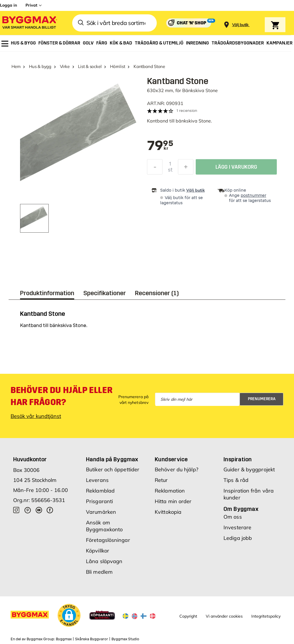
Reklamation (170, 491)
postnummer (253, 195)
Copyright (188, 616)
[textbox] (160, 146)
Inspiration (238, 459)
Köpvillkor (98, 551)
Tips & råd (236, 480)
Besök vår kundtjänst (36, 416)
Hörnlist (117, 66)
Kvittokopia (168, 512)
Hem (16, 66)
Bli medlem (99, 572)
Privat (31, 5)
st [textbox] (170, 171)
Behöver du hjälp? (177, 469)
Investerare (237, 527)
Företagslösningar (108, 540)
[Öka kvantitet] (186, 168)
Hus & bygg (40, 66)
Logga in (8, 5)
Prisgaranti (99, 501)
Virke (65, 66)
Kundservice (171, 459)
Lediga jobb (238, 538)
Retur (161, 480)
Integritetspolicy (266, 616)
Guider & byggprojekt (249, 469)
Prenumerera (262, 399)
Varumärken (101, 512)
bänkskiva (187, 121)
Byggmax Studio (125, 639)
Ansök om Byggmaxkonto (104, 526)
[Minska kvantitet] (155, 168)
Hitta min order (173, 501)
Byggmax (64, 639)
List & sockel (90, 66)
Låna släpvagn (104, 561)
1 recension (187, 111)
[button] (69, 615)
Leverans (97, 480)
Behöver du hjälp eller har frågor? (61, 396)
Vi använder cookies (224, 616)
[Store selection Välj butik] (240, 25)
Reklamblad (100, 491)
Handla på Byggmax (112, 459)
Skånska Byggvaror (92, 639)
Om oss (233, 517)
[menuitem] (5, 44)
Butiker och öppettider (113, 469)
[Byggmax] (29, 23)
